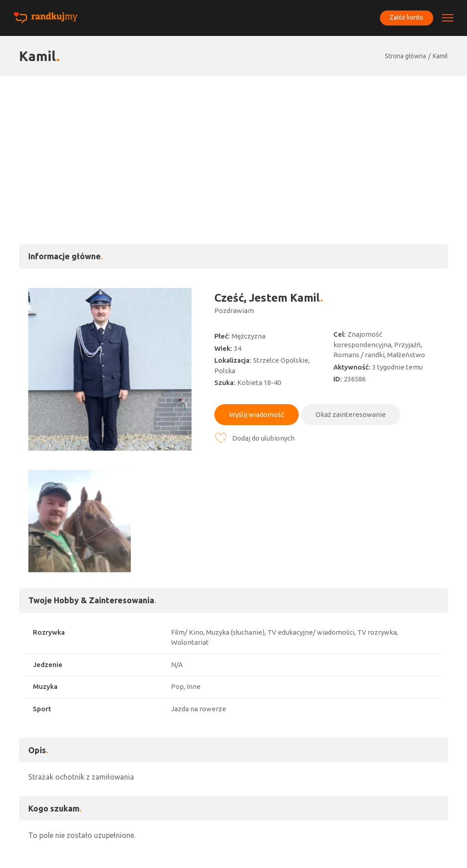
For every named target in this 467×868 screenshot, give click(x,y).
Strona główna (405, 56)
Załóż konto (406, 18)
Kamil (440, 56)
